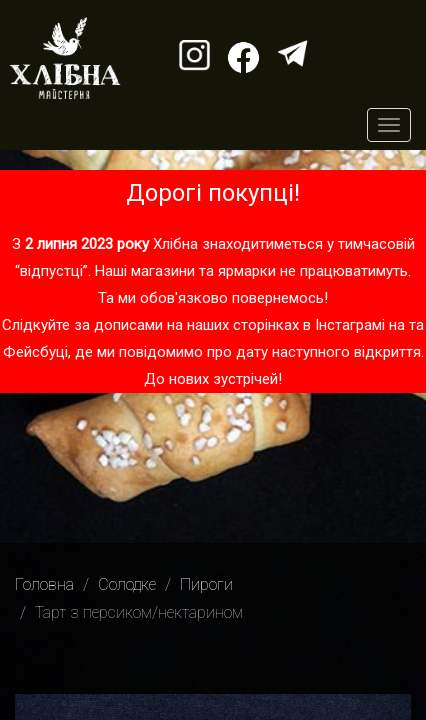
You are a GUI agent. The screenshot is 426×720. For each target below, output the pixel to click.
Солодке (127, 584)
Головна (44, 584)
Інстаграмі (350, 325)
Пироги (206, 584)
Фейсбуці (35, 352)
